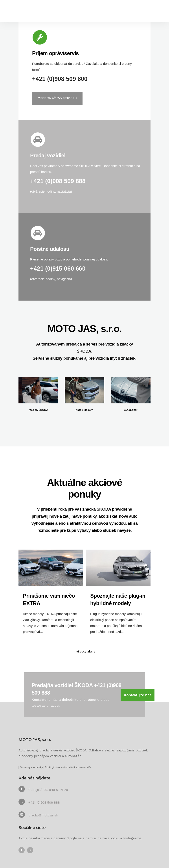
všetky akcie (86, 651)
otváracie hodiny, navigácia (51, 191)
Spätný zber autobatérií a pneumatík (68, 767)
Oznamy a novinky (31, 767)
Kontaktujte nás (138, 695)
